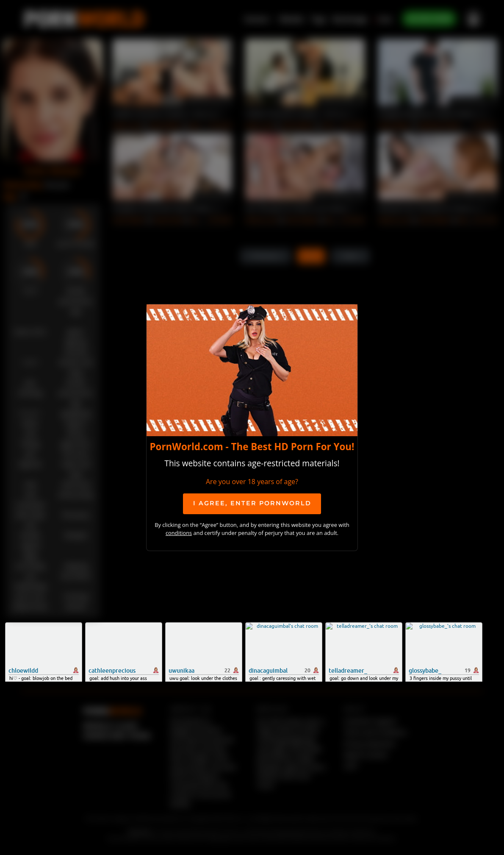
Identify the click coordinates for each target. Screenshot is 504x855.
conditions (179, 533)
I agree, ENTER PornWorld (252, 503)
